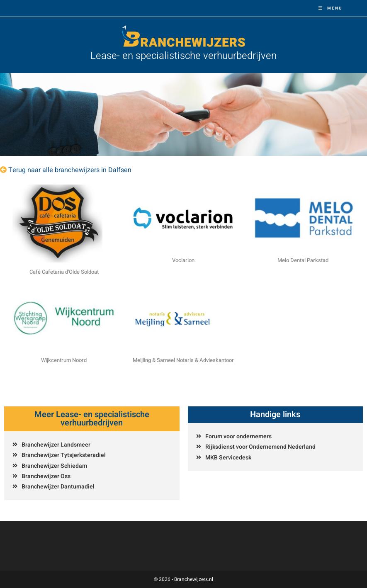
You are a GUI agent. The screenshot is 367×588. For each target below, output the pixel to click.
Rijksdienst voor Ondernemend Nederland (260, 447)
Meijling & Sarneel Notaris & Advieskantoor (183, 360)
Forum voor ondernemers (238, 436)
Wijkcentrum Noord (64, 360)
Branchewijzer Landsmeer (56, 445)
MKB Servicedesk (228, 458)
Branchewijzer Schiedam (54, 466)
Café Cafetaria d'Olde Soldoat (64, 272)
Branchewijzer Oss (46, 476)
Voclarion (183, 260)
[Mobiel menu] (331, 8)
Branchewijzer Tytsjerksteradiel (64, 455)
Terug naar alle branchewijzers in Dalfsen (70, 170)
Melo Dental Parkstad (303, 260)
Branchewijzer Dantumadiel (58, 487)
